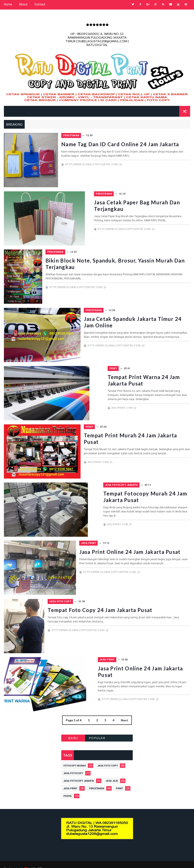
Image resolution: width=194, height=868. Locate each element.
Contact (40, 4)
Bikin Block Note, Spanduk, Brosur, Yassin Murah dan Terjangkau (131, 261)
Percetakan (95, 135)
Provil (68, 788)
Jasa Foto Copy (98, 595)
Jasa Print (94, 537)
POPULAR (97, 730)
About (23, 4)
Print (91, 365)
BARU (73, 730)
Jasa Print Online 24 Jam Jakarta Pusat (136, 545)
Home (8, 4)
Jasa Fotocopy (73, 765)
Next (124, 712)
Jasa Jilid (112, 773)
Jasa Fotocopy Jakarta (103, 480)
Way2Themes (41, 860)
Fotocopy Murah (75, 757)
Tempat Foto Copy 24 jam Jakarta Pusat (137, 603)
